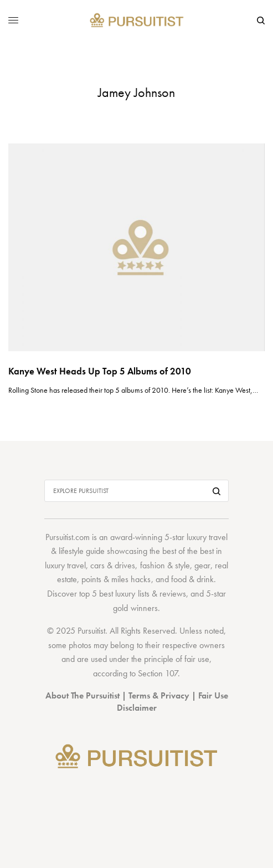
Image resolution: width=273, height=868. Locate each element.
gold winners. (136, 608)
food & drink (192, 579)
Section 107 (158, 673)
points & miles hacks (116, 579)
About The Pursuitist (83, 695)
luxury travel (65, 565)
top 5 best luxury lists (114, 594)
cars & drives (113, 565)
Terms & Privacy (159, 695)
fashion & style (165, 565)
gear (202, 565)
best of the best (188, 551)
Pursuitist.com (68, 537)
